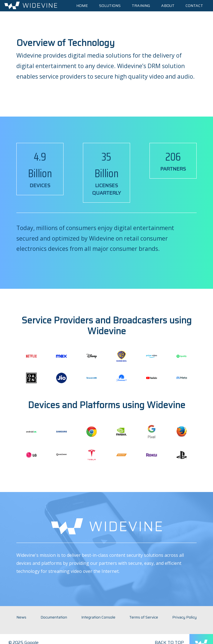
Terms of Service (144, 617)
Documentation (54, 617)
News (21, 617)
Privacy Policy (184, 617)
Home (82, 6)
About (168, 6)
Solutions (110, 6)
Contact (194, 6)
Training (141, 6)
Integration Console (98, 617)
